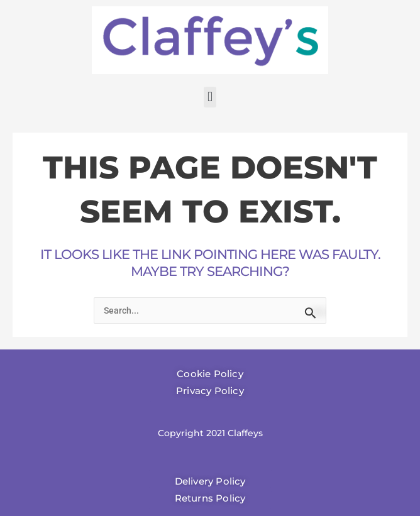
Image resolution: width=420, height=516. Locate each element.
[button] (210, 97)
